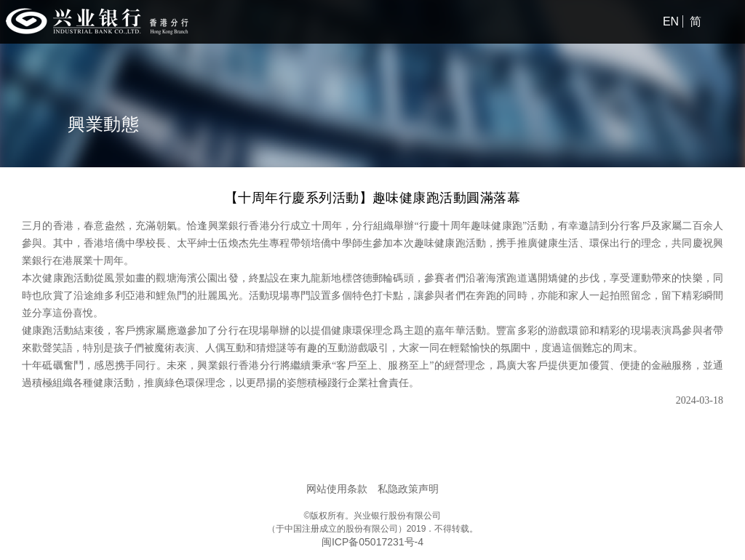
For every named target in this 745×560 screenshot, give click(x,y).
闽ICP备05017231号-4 (372, 542)
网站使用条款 (337, 489)
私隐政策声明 (408, 489)
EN (671, 21)
